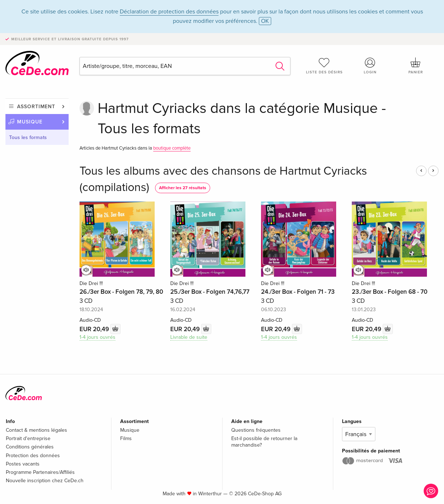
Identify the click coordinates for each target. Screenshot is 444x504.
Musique (30, 122)
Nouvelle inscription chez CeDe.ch (45, 481)
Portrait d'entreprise (28, 438)
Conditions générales (30, 447)
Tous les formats (28, 137)
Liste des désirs (324, 66)
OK (265, 21)
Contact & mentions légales (36, 430)
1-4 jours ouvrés (97, 337)
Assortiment (36, 107)
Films (126, 438)
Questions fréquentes (256, 430)
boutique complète (172, 148)
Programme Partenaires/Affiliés (40, 472)
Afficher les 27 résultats (183, 188)
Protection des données (33, 456)
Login (370, 66)
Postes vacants (23, 464)
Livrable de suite (189, 337)
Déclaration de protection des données (169, 12)
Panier (416, 66)
